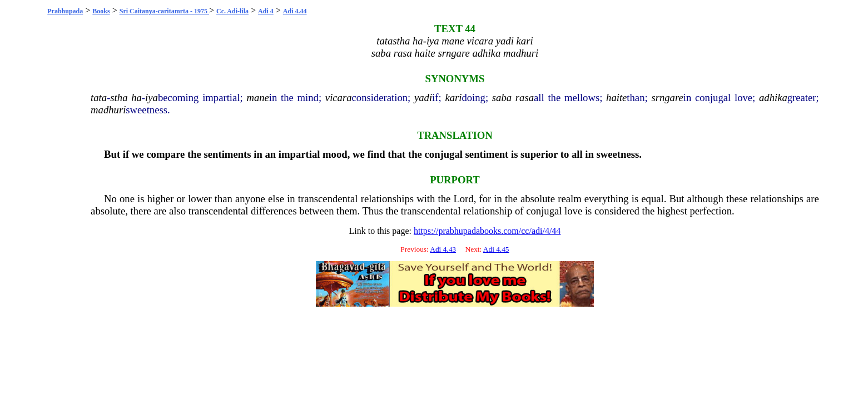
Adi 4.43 (443, 249)
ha (137, 97)
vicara (339, 97)
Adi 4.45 (496, 249)
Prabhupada (65, 11)
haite (616, 97)
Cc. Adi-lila (232, 11)
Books (101, 11)
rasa (525, 97)
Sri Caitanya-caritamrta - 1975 (164, 11)
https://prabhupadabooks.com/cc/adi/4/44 (487, 231)
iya (152, 97)
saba (502, 97)
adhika (773, 97)
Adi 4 (266, 11)
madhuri (108, 110)
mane (257, 97)
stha (119, 97)
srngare (667, 97)
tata (99, 97)
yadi (423, 97)
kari (453, 97)
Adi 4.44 (295, 11)
